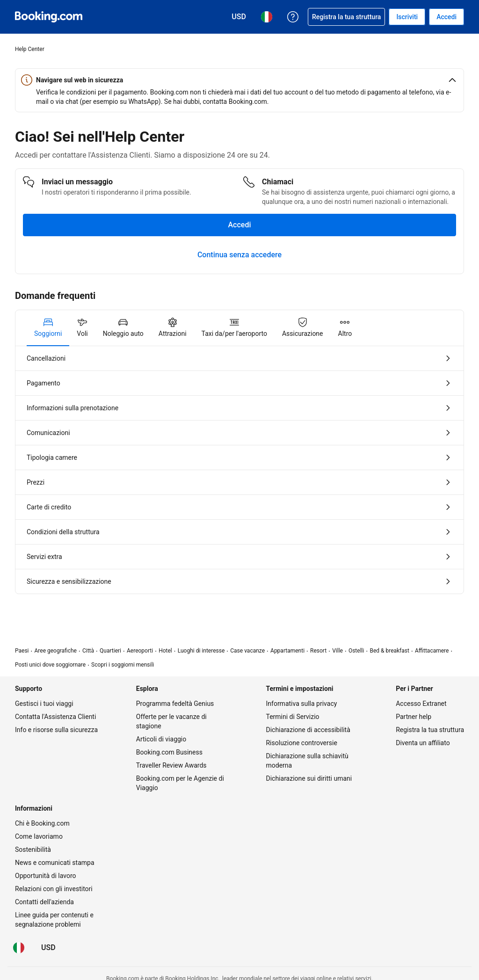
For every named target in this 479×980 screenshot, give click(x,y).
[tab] (48, 328)
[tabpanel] (239, 470)
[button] (239, 80)
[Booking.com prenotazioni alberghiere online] (49, 17)
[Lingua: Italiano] (19, 948)
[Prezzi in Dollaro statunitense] (48, 948)
